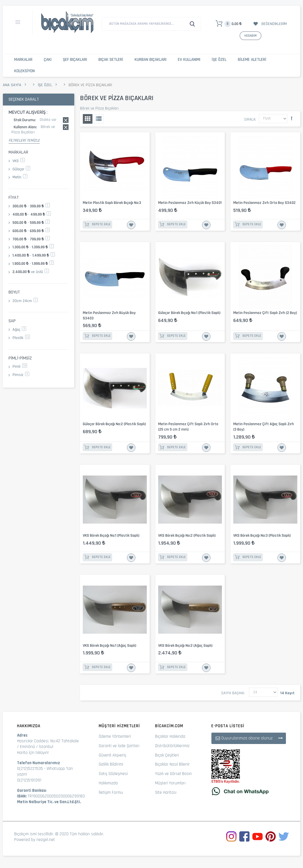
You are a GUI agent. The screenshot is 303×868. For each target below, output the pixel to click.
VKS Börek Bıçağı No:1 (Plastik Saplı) (111, 536)
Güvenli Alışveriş (112, 755)
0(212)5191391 (29, 780)
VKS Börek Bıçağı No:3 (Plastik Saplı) (262, 536)
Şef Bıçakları (75, 60)
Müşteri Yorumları (170, 783)
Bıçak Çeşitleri (167, 755)
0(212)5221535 (30, 769)
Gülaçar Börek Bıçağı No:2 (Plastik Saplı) (114, 424)
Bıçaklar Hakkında (170, 736)
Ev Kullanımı (189, 60)
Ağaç (19, 330)
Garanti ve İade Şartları (119, 746)
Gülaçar (21, 169)
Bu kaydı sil (66, 120)
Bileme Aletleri (252, 60)
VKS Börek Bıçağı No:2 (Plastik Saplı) (187, 536)
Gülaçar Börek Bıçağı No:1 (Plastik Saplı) (189, 313)
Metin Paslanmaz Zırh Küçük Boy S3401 (190, 203)
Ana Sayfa (12, 85)
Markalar (23, 60)
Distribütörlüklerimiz (172, 746)
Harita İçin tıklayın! (33, 753)
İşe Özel (219, 60)
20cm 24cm (25, 301)
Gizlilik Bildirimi (111, 764)
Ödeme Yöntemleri (115, 736)
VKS (19, 161)
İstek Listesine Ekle (131, 225)
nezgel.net (46, 840)
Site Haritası (166, 792)
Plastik (21, 338)
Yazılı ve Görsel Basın (173, 774)
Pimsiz (21, 375)
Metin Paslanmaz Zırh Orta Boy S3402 (264, 203)
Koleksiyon (24, 71)
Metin (20, 177)
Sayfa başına (232, 693)
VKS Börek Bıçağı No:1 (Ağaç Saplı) (110, 646)
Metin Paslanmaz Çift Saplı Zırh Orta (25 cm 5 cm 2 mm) (188, 427)
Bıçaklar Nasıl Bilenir (172, 764)
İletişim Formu (111, 792)
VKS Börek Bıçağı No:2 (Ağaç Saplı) (185, 646)
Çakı (48, 60)
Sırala (250, 119)
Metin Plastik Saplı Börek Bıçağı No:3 (112, 203)
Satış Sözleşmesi (113, 774)
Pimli (20, 367)
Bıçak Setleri (111, 60)
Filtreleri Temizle (24, 140)
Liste (99, 119)
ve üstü (31, 272)
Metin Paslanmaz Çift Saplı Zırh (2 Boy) (265, 313)
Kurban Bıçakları (151, 60)
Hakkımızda (108, 783)
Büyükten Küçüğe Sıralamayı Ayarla (292, 118)
